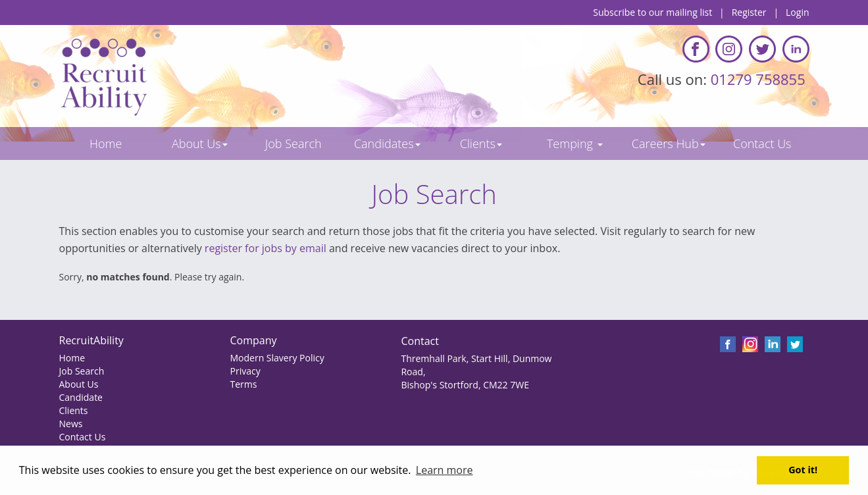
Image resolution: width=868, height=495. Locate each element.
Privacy (245, 371)
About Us (79, 384)
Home (72, 358)
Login (797, 12)
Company (253, 340)
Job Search (82, 371)
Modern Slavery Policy (277, 358)
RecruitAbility (91, 340)
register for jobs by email (266, 248)
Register (749, 12)
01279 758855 (760, 79)
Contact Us (83, 437)
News (71, 424)
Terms (243, 384)
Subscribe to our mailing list (652, 12)
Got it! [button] (803, 470)
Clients (74, 410)
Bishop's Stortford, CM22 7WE (465, 385)
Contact (420, 341)
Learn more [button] (445, 470)
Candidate (81, 397)
